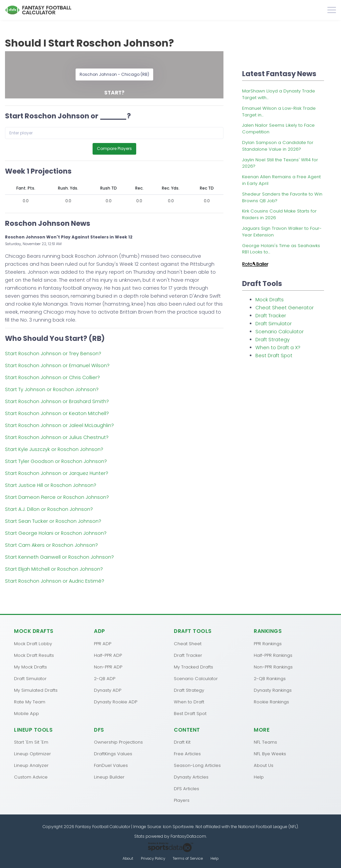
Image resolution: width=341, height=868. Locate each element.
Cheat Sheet (188, 644)
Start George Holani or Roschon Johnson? (56, 533)
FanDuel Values (111, 765)
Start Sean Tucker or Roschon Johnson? (53, 521)
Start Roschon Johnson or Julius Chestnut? (57, 437)
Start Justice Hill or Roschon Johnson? (51, 485)
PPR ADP (103, 644)
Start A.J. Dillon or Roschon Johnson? (49, 509)
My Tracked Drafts (193, 667)
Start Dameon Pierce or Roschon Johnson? (57, 497)
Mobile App (26, 714)
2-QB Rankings (270, 679)
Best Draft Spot (274, 356)
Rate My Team (30, 702)
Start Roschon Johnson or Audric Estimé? (55, 581)
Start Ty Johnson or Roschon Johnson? (52, 389)
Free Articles (187, 754)
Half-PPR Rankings (273, 655)
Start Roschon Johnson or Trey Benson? (53, 354)
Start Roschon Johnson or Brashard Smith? (57, 401)
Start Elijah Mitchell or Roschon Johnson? (54, 569)
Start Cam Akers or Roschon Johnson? (51, 545)
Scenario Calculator (280, 332)
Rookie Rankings (271, 702)
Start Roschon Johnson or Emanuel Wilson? (57, 365)
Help (259, 777)
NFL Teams (265, 742)
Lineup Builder (109, 777)
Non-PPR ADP (108, 667)
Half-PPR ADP (108, 655)
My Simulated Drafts (36, 690)
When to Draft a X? (278, 348)
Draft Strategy (273, 340)
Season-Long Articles (197, 765)
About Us (264, 765)
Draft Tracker (271, 316)
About (128, 858)
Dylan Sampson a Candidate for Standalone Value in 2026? (278, 146)
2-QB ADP (105, 679)
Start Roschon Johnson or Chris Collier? (52, 377)
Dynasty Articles (191, 777)
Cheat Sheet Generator (285, 308)
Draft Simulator (274, 324)
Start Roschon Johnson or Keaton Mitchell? (57, 413)
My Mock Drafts (30, 667)
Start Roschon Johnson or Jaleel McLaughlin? (59, 425)
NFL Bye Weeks (270, 754)
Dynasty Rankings (273, 690)
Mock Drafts (270, 300)
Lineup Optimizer (32, 754)
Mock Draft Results (34, 655)
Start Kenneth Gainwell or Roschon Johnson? (59, 557)
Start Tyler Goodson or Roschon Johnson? (56, 461)
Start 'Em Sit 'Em (31, 742)
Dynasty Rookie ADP (116, 702)
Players (182, 800)
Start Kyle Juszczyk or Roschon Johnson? (54, 449)
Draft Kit (182, 742)
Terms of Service (188, 858)
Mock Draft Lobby (33, 644)
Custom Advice (31, 777)
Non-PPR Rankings (273, 667)
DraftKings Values (113, 754)
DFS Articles (186, 789)
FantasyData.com (188, 836)
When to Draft (189, 702)
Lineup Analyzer (31, 765)
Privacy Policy (153, 858)
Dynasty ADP (108, 690)
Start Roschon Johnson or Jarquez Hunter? (57, 473)
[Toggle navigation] (332, 10)
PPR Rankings (268, 644)
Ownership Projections (118, 742)
